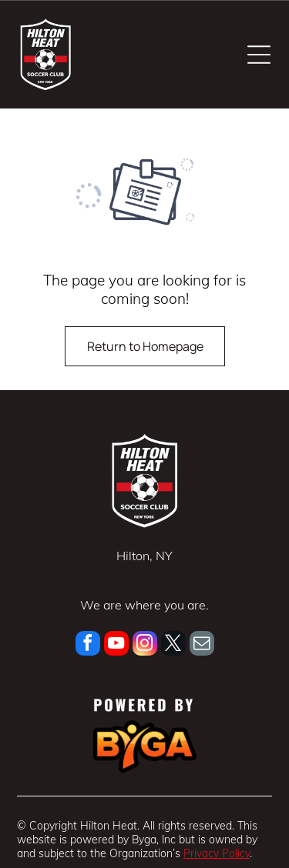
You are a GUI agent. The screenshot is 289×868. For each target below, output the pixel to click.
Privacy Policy (217, 853)
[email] (202, 645)
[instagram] (145, 645)
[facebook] (88, 645)
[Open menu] (259, 55)
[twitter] (173, 645)
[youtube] (116, 645)
